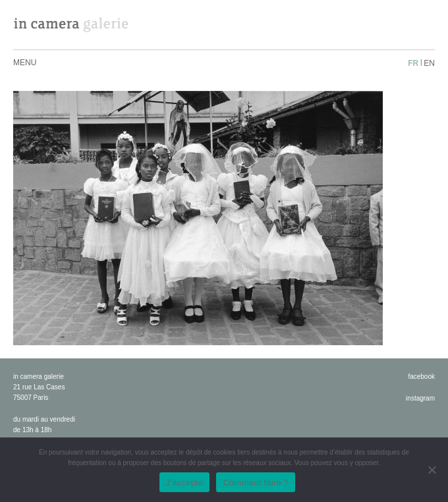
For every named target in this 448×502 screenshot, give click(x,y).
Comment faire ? (256, 483)
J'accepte (185, 483)
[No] (432, 470)
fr (413, 63)
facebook (421, 376)
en (429, 63)
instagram (420, 398)
